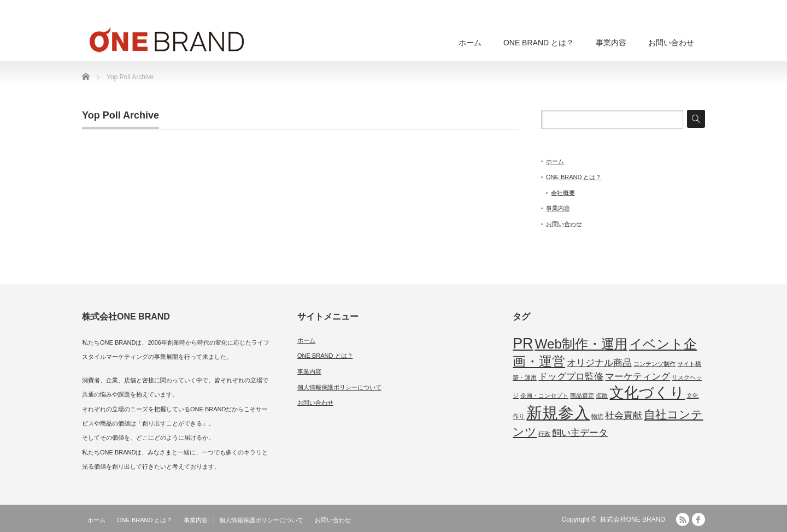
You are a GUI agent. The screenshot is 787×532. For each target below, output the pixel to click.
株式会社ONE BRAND (633, 519)
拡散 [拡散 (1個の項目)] (602, 395)
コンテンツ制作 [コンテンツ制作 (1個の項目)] (654, 364)
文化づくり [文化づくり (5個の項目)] (647, 393)
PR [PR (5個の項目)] (523, 344)
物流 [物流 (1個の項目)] (597, 416)
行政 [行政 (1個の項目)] (544, 434)
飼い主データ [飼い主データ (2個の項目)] (580, 433)
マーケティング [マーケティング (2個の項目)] (638, 377)
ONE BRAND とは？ (539, 43)
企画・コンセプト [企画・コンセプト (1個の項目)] (544, 395)
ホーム (470, 43)
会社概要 (563, 193)
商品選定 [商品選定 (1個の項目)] (582, 395)
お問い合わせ (671, 43)
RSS (683, 519)
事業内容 (611, 43)
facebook (698, 519)
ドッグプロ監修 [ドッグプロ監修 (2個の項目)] (571, 377)
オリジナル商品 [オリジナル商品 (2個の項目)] (599, 363)
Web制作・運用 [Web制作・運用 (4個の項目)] (581, 344)
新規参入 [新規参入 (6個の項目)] (558, 413)
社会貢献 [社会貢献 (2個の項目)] (624, 415)
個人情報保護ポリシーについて (339, 387)
